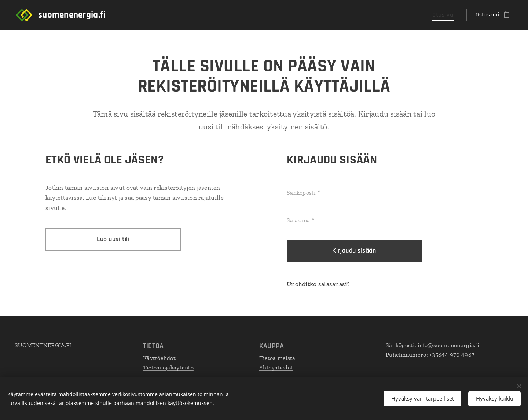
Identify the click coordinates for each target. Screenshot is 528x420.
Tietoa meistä (277, 358)
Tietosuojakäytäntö (168, 367)
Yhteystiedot (276, 367)
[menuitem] (446, 15)
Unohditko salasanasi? (318, 284)
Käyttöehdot (159, 358)
